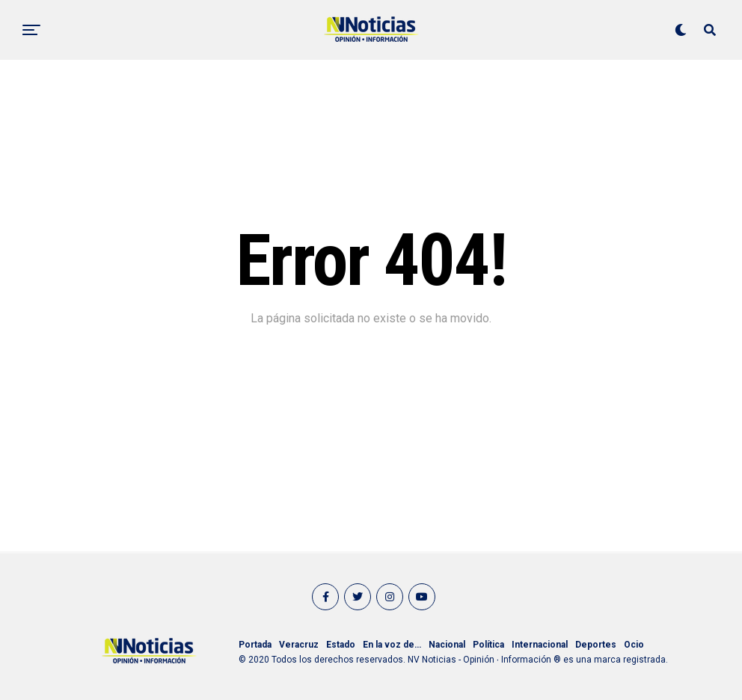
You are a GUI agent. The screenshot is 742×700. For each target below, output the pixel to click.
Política (488, 645)
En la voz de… (392, 645)
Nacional (447, 645)
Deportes (596, 645)
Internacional (540, 645)
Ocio (634, 645)
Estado (341, 645)
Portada (255, 645)
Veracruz (299, 645)
